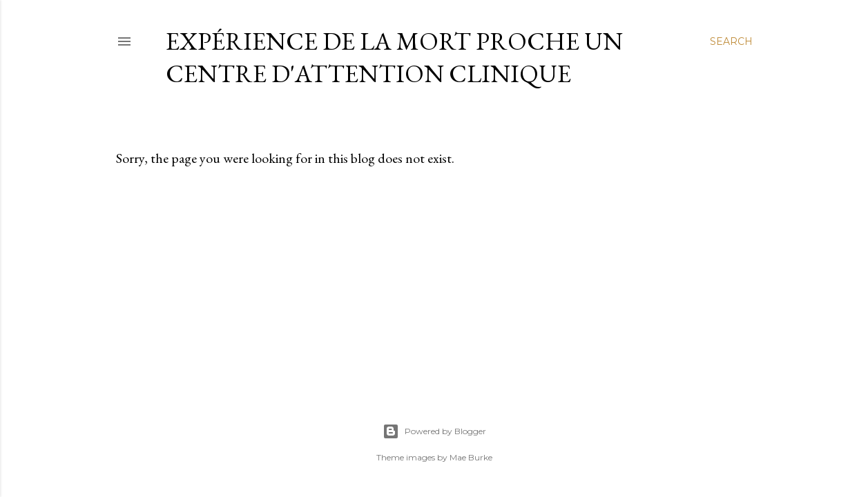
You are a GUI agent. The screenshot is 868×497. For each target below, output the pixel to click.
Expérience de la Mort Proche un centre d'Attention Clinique (394, 57)
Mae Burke (471, 457)
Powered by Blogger (434, 431)
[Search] (731, 41)
